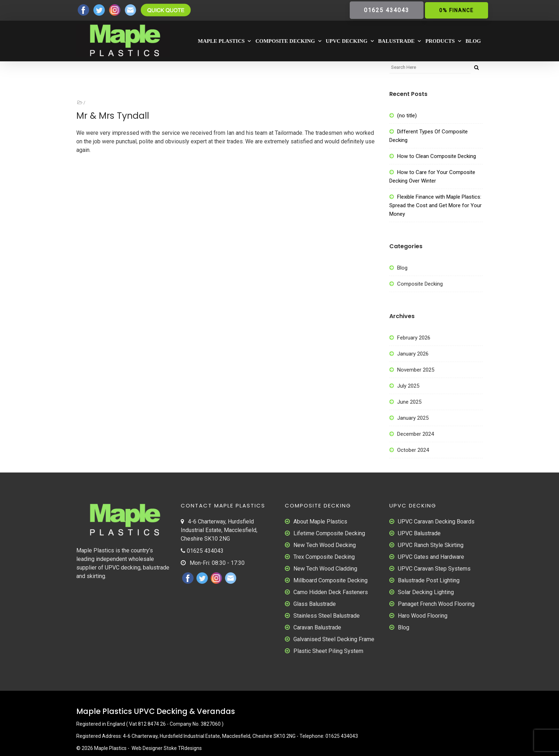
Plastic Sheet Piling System (328, 651)
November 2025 (416, 370)
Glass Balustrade (315, 604)
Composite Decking (285, 41)
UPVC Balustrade (419, 533)
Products (440, 41)
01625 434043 (387, 10)
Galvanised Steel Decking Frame (334, 639)
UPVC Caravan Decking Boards (436, 522)
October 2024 (413, 450)
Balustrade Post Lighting (429, 580)
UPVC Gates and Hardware (431, 557)
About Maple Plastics (320, 522)
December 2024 (416, 434)
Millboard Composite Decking (330, 580)
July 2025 (408, 386)
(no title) (407, 116)
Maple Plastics (221, 41)
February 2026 (414, 338)
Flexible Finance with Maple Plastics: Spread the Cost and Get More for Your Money (435, 205)
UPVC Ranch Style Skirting (431, 545)
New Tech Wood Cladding (325, 569)
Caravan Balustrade (317, 627)
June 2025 (409, 402)
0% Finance (457, 10)
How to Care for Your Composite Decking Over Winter (432, 177)
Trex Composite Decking (324, 557)
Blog (473, 41)
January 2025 (413, 418)
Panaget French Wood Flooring (436, 604)
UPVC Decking (347, 41)
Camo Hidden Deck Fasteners (331, 592)
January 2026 (413, 354)
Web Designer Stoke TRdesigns (167, 748)
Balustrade (397, 41)
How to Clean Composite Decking (437, 156)
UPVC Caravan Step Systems (434, 569)
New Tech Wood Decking (325, 545)
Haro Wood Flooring (423, 616)
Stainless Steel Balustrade (327, 616)
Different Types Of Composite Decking (429, 136)
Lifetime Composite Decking (329, 533)
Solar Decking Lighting (426, 592)
